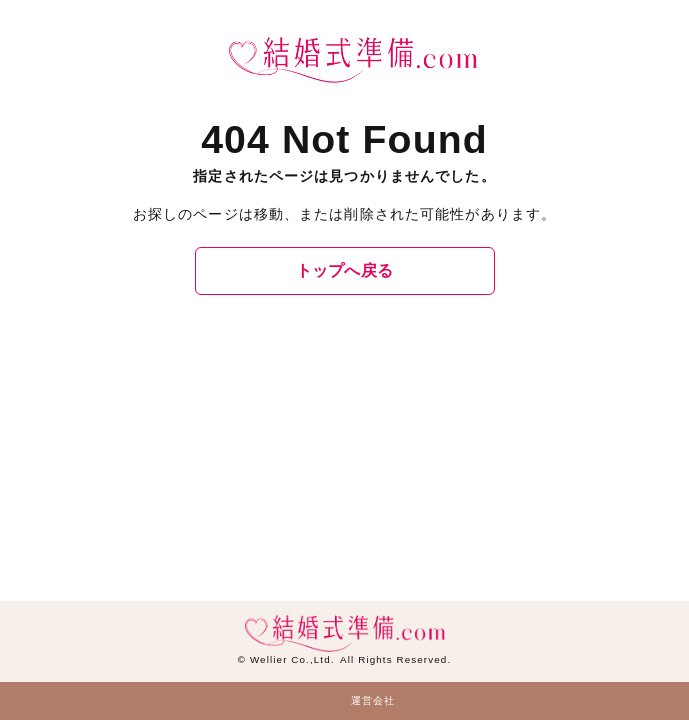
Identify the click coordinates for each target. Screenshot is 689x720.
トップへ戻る (345, 271)
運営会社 (373, 700)
